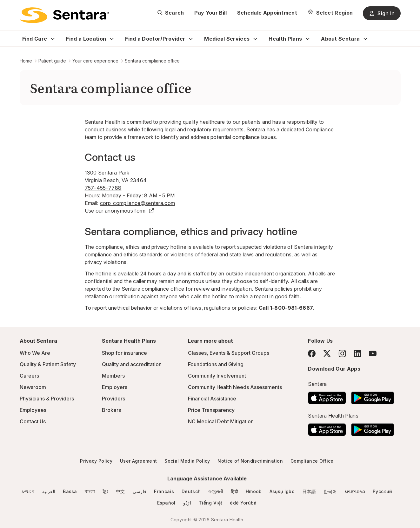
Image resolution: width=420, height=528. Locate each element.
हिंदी (234, 491)
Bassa (70, 491)
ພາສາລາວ (355, 491)
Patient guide (52, 61)
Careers (29, 376)
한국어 (330, 491)
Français (164, 491)
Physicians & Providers (47, 399)
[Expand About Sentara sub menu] (365, 39)
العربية (49, 491)
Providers (113, 399)
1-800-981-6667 (292, 308)
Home (26, 61)
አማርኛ (28, 491)
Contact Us (33, 421)
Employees (33, 410)
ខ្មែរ (105, 491)
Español (166, 503)
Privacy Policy (96, 461)
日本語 (309, 491)
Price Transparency (211, 410)
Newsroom (33, 387)
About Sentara (340, 39)
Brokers (111, 410)
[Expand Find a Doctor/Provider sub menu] (191, 39)
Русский (382, 491)
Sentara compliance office (152, 61)
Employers (115, 387)
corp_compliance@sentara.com (138, 203)
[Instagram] (342, 353)
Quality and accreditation (132, 364)
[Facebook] (312, 353)
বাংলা (90, 491)
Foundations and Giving (216, 364)
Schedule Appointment (267, 13)
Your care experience (95, 61)
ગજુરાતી (216, 491)
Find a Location (86, 39)
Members (113, 376)
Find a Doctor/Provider (155, 39)
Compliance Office (312, 461)
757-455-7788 (103, 188)
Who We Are (35, 353)
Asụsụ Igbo (282, 491)
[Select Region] (330, 13)
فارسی (140, 491)
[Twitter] (327, 353)
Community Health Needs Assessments (235, 387)
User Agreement (138, 461)
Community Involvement (217, 376)
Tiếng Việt (210, 503)
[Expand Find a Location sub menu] (112, 39)
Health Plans (285, 39)
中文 (120, 491)
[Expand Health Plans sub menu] (308, 39)
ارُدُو (187, 503)
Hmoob (254, 491)
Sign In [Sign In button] (382, 13)
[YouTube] (373, 353)
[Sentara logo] (64, 15)
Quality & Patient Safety (48, 364)
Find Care (35, 39)
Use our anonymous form (120, 211)
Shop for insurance (124, 353)
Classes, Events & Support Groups (229, 353)
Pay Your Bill (211, 13)
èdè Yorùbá (243, 503)
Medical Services (227, 39)
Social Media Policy (187, 461)
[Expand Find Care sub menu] (53, 39)
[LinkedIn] (357, 353)
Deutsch (191, 491)
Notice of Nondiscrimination (250, 461)
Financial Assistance (212, 399)
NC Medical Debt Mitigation (221, 421)
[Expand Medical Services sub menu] (255, 39)
